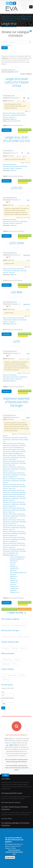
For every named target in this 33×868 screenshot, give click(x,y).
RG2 (29, 205)
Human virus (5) (23, 637)
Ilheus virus (12, 465)
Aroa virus (11, 471)
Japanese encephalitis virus (16, 453)
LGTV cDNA (16, 243)
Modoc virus (12, 488)
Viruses (13, 16)
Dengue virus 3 (14, 555)
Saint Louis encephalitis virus (16, 447)
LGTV (17, 341)
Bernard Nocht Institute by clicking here (11, 802)
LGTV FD (16, 188)
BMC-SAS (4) (7, 660)
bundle (28, 418)
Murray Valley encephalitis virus (17, 494)
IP (12, 151)
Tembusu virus (13, 518)
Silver (20, 156)
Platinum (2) (12, 675)
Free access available (25, 130)
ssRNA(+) (16, 72)
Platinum (23, 205)
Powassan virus (13, 535)
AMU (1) (17, 660)
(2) (4, 675)
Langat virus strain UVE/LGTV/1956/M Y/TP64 (16, 82)
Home (3, 16)
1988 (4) (14, 648)
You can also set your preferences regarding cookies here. (14, 852)
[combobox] (16, 42)
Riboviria (19, 16)
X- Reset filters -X (16, 613)
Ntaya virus (12, 500)
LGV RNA (16, 292)
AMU (13, 96)
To (2, 701)
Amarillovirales (25, 19)
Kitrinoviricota (7, 19)
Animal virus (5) (9, 637)
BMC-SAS (14, 198)
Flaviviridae (6, 21)
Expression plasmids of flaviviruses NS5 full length (17, 402)
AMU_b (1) (6, 664)
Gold (20, 101)
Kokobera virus (13, 477)
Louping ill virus (13, 541)
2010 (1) (6, 648)
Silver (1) (6, 680)
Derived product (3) (19, 625)
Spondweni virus (14, 569)
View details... (7, 130)
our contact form (12, 745)
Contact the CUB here (7, 818)
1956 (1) (23, 648)
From (3, 692)
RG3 (25, 101)
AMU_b (14, 415)
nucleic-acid (26, 255)
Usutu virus (12, 530)
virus (28, 98)
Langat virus (12, 117)
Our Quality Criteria (25, 609)
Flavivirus (13, 21)
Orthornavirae (27, 16)
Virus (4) (6, 625)
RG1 (29, 260)
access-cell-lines (22, 762)
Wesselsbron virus (14, 553)
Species (13, 70)
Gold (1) (22, 675)
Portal (8, 16)
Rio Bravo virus (13, 524)
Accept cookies (10, 857)
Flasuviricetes (16, 19)
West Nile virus (13, 459)
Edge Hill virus (12, 506)
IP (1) (15, 664)
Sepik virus (12, 512)
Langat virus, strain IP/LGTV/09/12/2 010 (16, 139)
